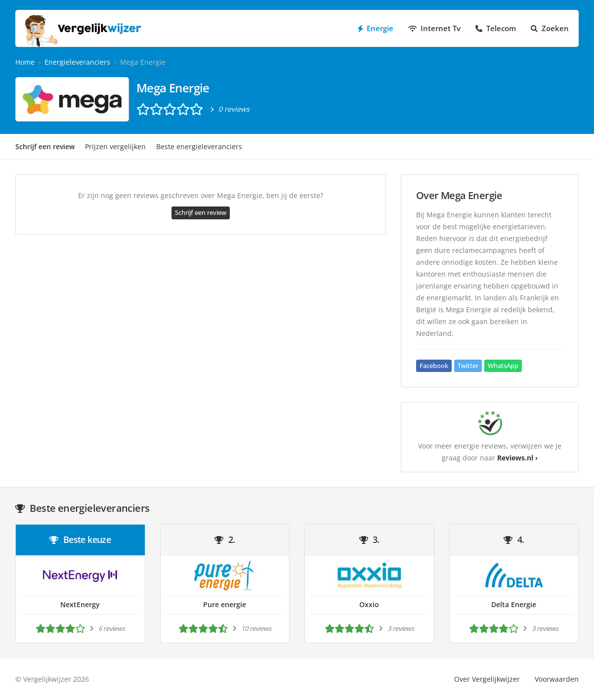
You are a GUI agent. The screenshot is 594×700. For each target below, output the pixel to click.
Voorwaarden (557, 679)
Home (25, 62)
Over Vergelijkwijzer (487, 679)
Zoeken (550, 28)
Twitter (468, 366)
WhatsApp (503, 366)
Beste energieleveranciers (199, 146)
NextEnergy (80, 604)
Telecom (496, 28)
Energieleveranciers (77, 62)
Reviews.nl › (517, 458)
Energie (376, 28)
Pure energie (225, 604)
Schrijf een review (45, 146)
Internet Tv (434, 28)
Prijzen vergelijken (115, 146)
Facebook (434, 366)
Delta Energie (514, 604)
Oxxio (369, 604)
